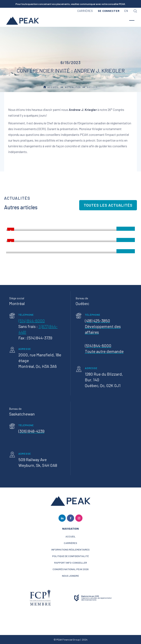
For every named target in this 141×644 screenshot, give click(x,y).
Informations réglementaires (70, 549)
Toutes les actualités (108, 205)
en (126, 11)
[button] (109, 11)
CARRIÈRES (70, 543)
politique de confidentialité (70, 556)
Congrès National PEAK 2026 (71, 569)
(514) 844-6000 (32, 321)
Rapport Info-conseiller (71, 563)
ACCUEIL (70, 536)
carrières (85, 11)
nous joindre (70, 576)
